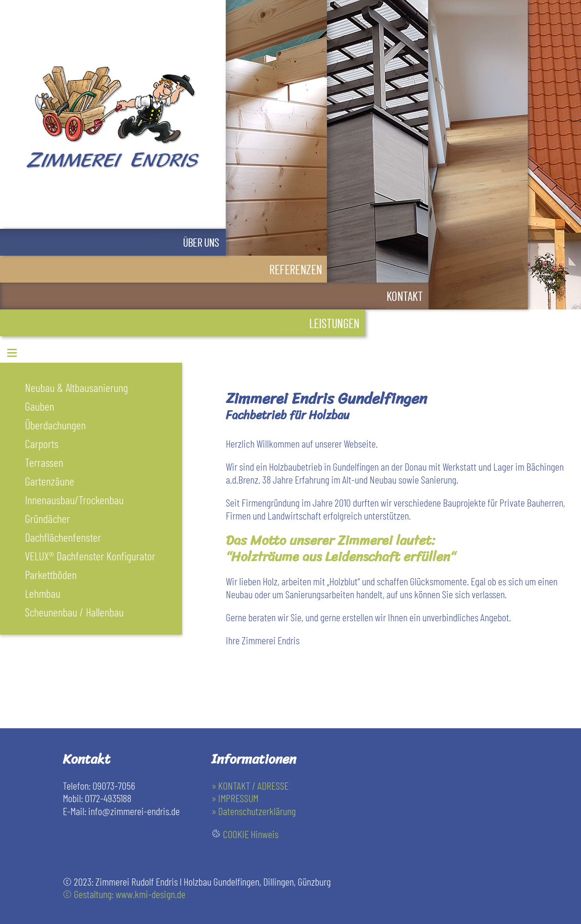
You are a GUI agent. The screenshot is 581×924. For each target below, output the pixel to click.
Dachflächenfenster (63, 537)
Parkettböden (51, 575)
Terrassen (44, 462)
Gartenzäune (50, 481)
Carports (42, 444)
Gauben (40, 406)
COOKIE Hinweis (251, 834)
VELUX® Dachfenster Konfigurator (90, 556)
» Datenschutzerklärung (254, 811)
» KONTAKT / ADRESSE (250, 785)
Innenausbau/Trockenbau (74, 500)
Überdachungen (55, 425)
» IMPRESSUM (235, 798)
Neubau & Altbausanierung (76, 387)
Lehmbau (43, 593)
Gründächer (47, 518)
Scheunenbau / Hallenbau (74, 612)
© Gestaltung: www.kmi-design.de (124, 894)
